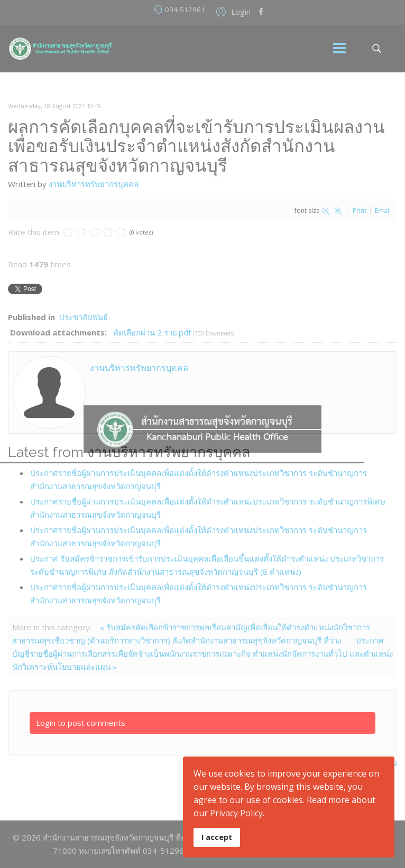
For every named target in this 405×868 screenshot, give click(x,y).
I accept (217, 837)
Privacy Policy (236, 813)
